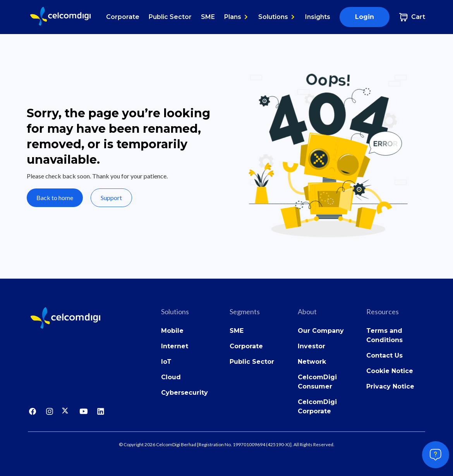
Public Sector (170, 17)
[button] (237, 17)
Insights (318, 17)
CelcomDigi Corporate (317, 407)
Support (111, 198)
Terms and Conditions (384, 335)
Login (365, 17)
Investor (311, 346)
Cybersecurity (184, 393)
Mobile (172, 331)
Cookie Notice (390, 371)
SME (208, 17)
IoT (166, 362)
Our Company (321, 331)
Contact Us (384, 355)
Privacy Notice (390, 386)
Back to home (55, 198)
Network (312, 362)
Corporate (123, 17)
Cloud (171, 377)
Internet (175, 346)
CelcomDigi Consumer (317, 382)
